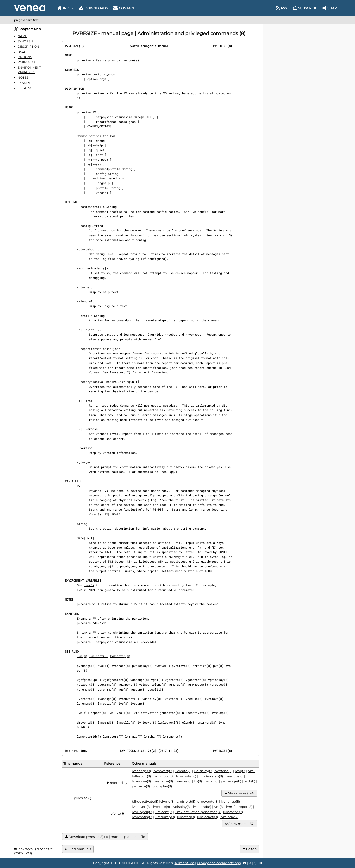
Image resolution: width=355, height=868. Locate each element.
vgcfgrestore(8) (116, 680)
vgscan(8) (138, 689)
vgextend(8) (107, 684)
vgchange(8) (140, 680)
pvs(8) (218, 666)
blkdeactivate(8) (196, 713)
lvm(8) (89, 585)
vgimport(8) (128, 684)
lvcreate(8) (86, 699)
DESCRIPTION (28, 46)
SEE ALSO (25, 88)
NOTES (23, 78)
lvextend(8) (173, 699)
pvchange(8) (86, 666)
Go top (249, 849)
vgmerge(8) (177, 684)
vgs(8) (124, 689)
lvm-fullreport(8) (92, 713)
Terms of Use (185, 863)
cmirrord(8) (207, 722)
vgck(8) (157, 680)
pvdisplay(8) (142, 666)
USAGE (23, 52)
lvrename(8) (86, 703)
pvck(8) (104, 666)
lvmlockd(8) (147, 722)
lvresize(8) (107, 703)
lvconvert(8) (129, 699)
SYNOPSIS (25, 41)
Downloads (93, 8)
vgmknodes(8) (198, 684)
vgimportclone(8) (153, 684)
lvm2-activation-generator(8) (156, 713)
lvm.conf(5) (200, 212)
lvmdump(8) (220, 713)
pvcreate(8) (121, 666)
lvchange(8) (107, 699)
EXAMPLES (26, 83)
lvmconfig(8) (120, 656)
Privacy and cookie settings (219, 863)
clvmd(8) (189, 722)
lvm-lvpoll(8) (119, 713)
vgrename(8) (107, 689)
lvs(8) (124, 703)
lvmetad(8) (106, 722)
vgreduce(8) (219, 684)
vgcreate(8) (174, 680)
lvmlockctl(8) (169, 722)
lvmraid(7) (134, 736)
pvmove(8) (162, 666)
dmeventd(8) (86, 722)
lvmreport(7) (120, 372)
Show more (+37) (240, 824)
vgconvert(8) (196, 680)
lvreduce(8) (193, 699)
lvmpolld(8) (126, 722)
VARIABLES (26, 62)
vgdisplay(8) (218, 680)
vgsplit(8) (156, 689)
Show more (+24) (239, 793)
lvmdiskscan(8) (211, 776)
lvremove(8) (214, 699)
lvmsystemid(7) (89, 736)
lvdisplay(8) (151, 699)
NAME (22, 36)
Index (66, 8)
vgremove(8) (86, 689)
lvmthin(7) (153, 736)
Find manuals (78, 849)
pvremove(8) (181, 666)
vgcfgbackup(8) (89, 680)
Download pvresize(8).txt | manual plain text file (105, 837)
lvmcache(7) (173, 736)
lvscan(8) (138, 703)
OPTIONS (25, 57)
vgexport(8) (86, 684)
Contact (124, 8)
